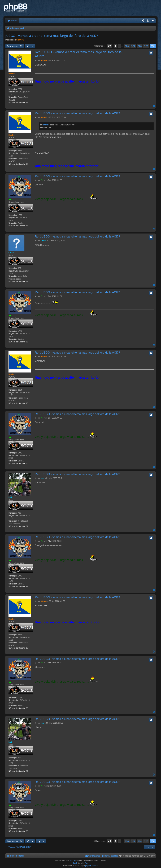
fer (10, 199)
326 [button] (127, 46)
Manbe (12, 73)
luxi (10, 497)
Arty (87, 863)
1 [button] (119, 46)
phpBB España (92, 866)
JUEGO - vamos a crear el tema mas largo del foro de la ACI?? (52, 36)
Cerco (11, 252)
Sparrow (20, 40)
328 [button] (140, 46)
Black (75, 863)
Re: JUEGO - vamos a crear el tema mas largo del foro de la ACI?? (78, 54)
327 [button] (133, 46)
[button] (110, 46)
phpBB (73, 860)
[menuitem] (12, 21)
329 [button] (146, 46)
